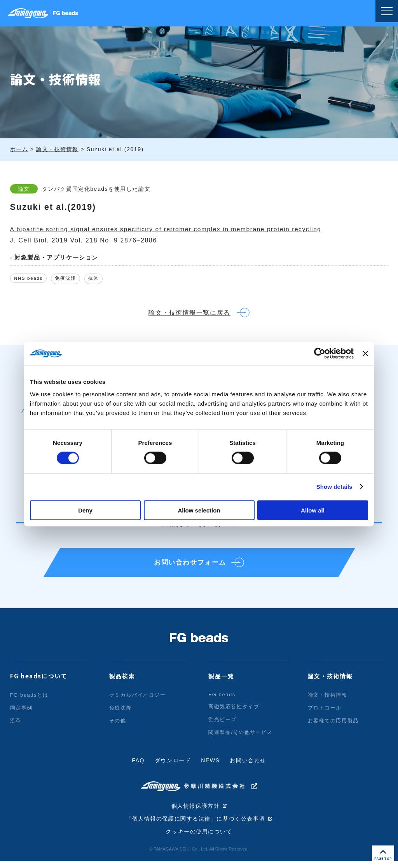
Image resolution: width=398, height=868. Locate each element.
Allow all (313, 510)
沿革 (16, 727)
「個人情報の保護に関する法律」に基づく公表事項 (196, 826)
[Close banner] (365, 354)
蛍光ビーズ (223, 726)
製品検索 (122, 682)
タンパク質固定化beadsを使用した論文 (98, 189)
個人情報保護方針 (196, 812)
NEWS (210, 767)
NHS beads (30, 279)
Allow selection (199, 510)
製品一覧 (221, 682)
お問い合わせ (248, 767)
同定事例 (21, 714)
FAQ (138, 767)
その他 (118, 727)
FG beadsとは (29, 701)
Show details (334, 487)
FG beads (222, 701)
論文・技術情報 (330, 682)
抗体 (99, 279)
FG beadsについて (39, 682)
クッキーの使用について (199, 839)
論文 (24, 189)
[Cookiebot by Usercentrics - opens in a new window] (320, 354)
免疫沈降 (69, 279)
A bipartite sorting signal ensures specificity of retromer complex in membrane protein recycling (170, 229)
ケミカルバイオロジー (138, 701)
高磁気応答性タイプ (234, 713)
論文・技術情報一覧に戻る (188, 315)
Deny (85, 510)
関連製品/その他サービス (241, 738)
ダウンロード (173, 767)
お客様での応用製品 (333, 727)
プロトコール (325, 714)
